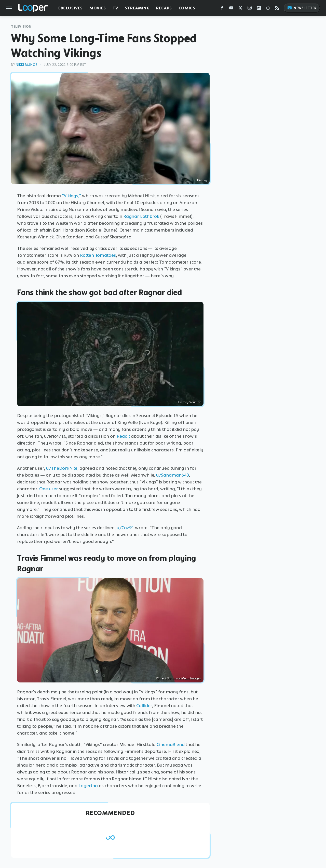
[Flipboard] (259, 9)
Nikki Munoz (27, 65)
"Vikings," (71, 196)
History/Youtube (190, 402)
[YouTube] (231, 9)
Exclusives (71, 8)
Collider (144, 706)
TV (115, 8)
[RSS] (277, 9)
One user (49, 489)
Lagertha (88, 786)
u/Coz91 (125, 528)
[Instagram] (250, 9)
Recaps (164, 8)
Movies (98, 8)
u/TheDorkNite (62, 468)
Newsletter (302, 8)
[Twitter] (240, 9)
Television (21, 27)
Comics (187, 8)
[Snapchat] (268, 9)
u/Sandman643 (173, 475)
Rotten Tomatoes (98, 255)
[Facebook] (222, 9)
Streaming (137, 8)
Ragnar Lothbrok (141, 216)
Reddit (123, 436)
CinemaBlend (171, 744)
